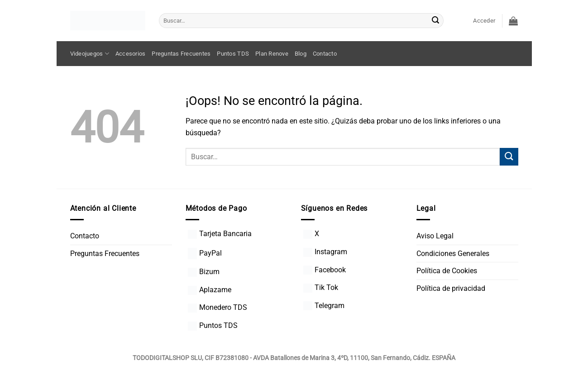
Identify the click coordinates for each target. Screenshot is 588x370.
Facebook (325, 270)
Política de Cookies (447, 271)
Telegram (324, 306)
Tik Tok (321, 287)
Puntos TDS (233, 54)
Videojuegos (90, 54)
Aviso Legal (435, 236)
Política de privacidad (451, 288)
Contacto (325, 54)
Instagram (325, 252)
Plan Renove (272, 54)
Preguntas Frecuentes (181, 54)
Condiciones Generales (453, 254)
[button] (484, 21)
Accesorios (131, 54)
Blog (301, 54)
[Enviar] (435, 21)
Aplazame (210, 290)
